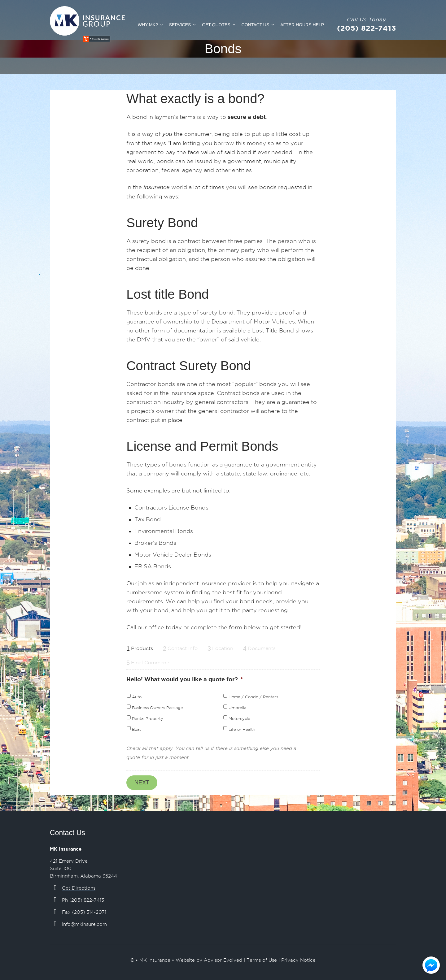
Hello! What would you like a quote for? (185, 679)
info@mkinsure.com (84, 924)
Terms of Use (262, 960)
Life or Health (242, 729)
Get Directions (79, 888)
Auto (137, 697)
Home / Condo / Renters (253, 697)
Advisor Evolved (223, 960)
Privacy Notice (298, 960)
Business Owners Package (157, 708)
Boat (136, 729)
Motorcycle (239, 719)
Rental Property (148, 719)
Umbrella (237, 708)
